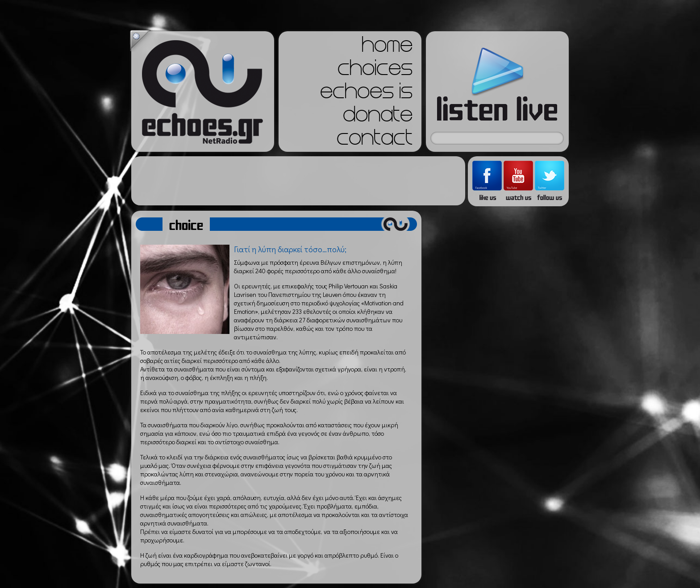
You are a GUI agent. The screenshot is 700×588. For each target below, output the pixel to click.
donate (378, 117)
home (387, 47)
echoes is (366, 94)
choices (375, 71)
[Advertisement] (298, 181)
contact (375, 140)
